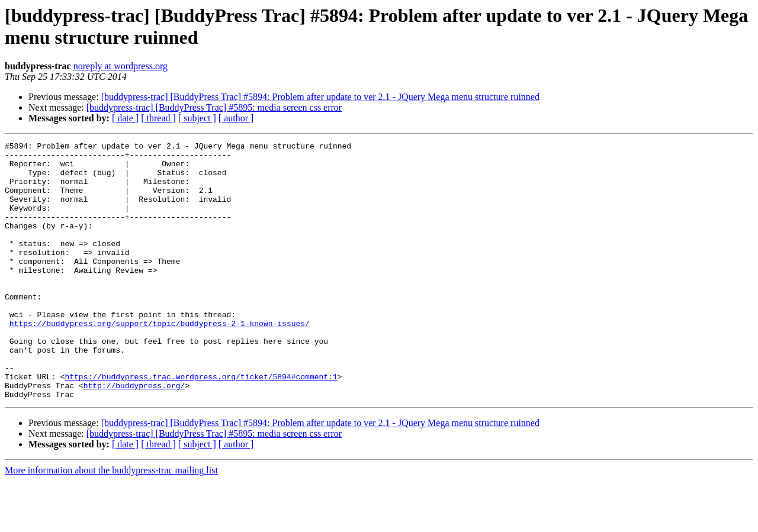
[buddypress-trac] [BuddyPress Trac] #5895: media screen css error (214, 107)
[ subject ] (197, 118)
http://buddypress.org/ (134, 435)
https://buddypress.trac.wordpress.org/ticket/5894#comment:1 (201, 424)
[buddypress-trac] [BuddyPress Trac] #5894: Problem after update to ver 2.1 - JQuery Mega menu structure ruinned (320, 97)
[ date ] (125, 118)
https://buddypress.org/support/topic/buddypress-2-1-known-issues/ (160, 360)
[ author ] (236, 118)
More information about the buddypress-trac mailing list (111, 522)
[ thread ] (158, 118)
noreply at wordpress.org (121, 66)
